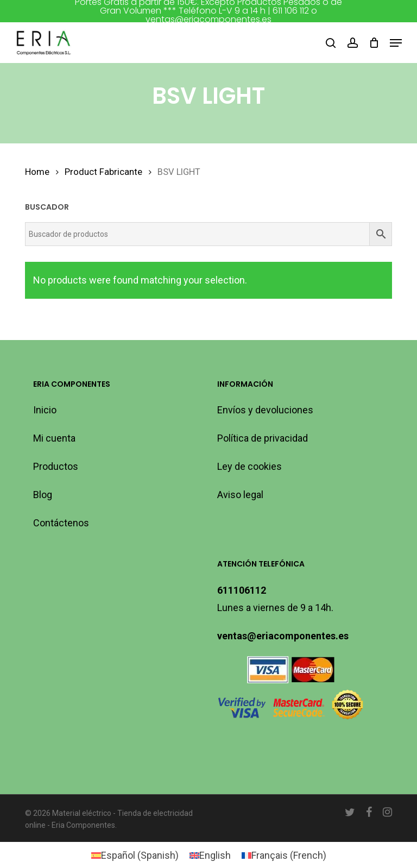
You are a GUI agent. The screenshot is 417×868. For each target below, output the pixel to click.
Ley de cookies (249, 466)
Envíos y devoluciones (265, 410)
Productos (56, 466)
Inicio (45, 410)
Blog (43, 495)
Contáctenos (61, 523)
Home (37, 172)
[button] (396, 43)
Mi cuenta (54, 438)
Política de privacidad (263, 438)
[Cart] (374, 43)
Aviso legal (240, 495)
